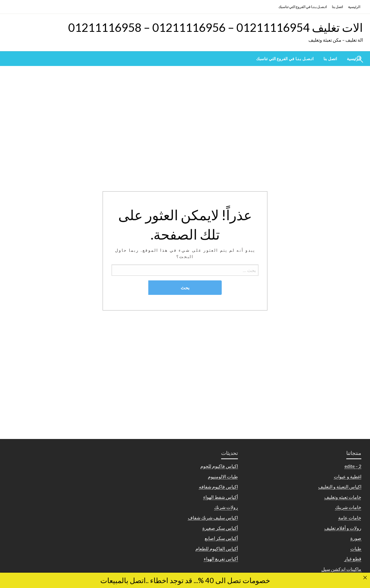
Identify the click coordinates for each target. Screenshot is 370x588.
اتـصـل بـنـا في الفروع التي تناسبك (303, 7)
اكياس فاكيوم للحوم (219, 466)
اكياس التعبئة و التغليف (340, 487)
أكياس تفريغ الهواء (221, 559)
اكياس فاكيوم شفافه (218, 487)
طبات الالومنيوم (223, 476)
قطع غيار (353, 559)
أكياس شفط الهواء (221, 497)
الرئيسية (354, 7)
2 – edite (353, 466)
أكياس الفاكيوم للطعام (217, 549)
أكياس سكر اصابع (221, 538)
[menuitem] (330, 59)
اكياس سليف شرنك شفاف (213, 518)
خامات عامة (350, 518)
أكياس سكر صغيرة (220, 528)
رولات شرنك (226, 507)
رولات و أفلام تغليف (343, 528)
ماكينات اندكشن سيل (341, 569)
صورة (356, 538)
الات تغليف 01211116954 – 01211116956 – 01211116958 (215, 27)
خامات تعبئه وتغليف (343, 497)
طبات (356, 549)
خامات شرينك (348, 507)
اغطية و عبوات (348, 476)
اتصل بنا (337, 7)
